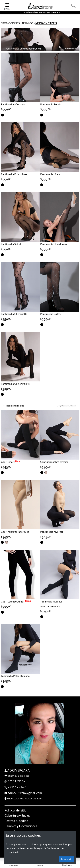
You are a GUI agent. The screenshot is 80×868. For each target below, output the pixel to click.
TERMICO (27, 23)
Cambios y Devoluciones (21, 826)
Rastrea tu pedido (16, 821)
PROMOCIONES (10, 23)
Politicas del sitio (15, 810)
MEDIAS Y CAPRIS (46, 23)
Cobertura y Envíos (17, 816)
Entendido (66, 859)
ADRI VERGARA (19, 770)
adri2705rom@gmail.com (25, 793)
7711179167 (16, 781)
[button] (73, 5)
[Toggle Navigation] (7, 4)
